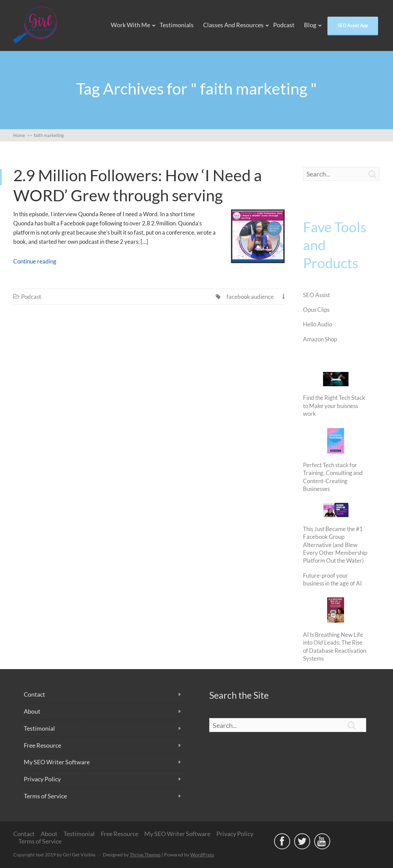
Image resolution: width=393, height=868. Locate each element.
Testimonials (177, 25)
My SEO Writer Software (57, 762)
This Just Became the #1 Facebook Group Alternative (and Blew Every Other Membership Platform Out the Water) (335, 545)
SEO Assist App (353, 25)
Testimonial (39, 728)
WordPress (202, 855)
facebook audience (250, 297)
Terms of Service (45, 796)
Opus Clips (316, 310)
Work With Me (130, 25)
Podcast (284, 25)
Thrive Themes (145, 855)
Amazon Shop (320, 339)
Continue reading (35, 261)
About (32, 711)
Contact (34, 694)
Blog (310, 25)
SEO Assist (316, 295)
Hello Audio (318, 324)
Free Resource (42, 745)
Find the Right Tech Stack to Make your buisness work (334, 406)
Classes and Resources (233, 25)
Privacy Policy (42, 779)
